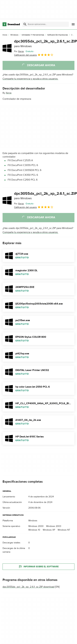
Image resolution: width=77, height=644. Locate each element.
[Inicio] (5, 35)
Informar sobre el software (38, 567)
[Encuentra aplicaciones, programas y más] (46, 24)
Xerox (9, 93)
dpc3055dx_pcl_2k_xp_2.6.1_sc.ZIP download (28, 587)
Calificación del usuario (34, 55)
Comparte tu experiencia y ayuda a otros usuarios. (30, 79)
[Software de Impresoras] (58, 35)
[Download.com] (11, 24)
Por (19, 51)
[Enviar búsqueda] (25, 24)
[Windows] (14, 35)
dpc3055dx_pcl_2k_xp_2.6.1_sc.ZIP (46, 43)
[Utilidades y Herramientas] (33, 35)
